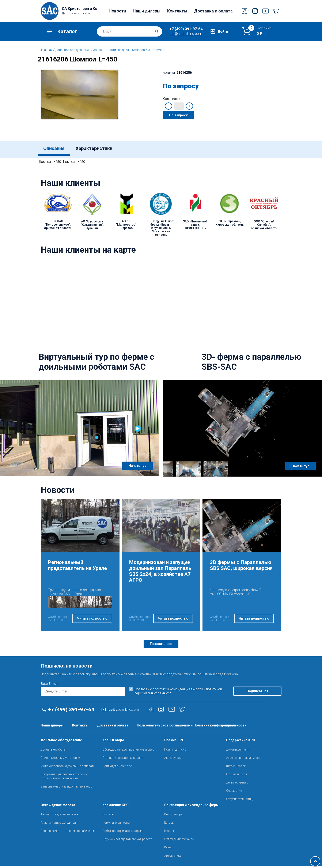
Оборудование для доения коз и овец (128, 751)
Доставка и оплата (213, 11)
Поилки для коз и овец (118, 768)
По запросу (178, 115)
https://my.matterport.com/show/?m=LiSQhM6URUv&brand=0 (236, 594)
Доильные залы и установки (60, 760)
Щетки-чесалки (237, 768)
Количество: (172, 99)
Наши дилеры (147, 11)
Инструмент (156, 50)
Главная (47, 50)
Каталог (67, 31)
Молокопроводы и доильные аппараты (68, 768)
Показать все (161, 646)
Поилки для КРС (175, 751)
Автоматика (173, 857)
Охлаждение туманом (179, 841)
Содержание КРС (241, 742)
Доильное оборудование (73, 50)
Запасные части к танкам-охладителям (68, 833)
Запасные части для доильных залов (119, 50)
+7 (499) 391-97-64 (186, 29)
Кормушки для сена (116, 824)
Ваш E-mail (50, 686)
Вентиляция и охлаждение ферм (191, 807)
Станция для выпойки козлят (123, 760)
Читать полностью (92, 621)
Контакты (177, 11)
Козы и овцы (113, 742)
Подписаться (257, 693)
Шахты (169, 833)
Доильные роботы (53, 751)
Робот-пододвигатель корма (122, 833)
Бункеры (108, 816)
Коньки (169, 849)
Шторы (169, 824)
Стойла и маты (236, 776)
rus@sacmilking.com (186, 34)
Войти (223, 32)
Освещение (234, 793)
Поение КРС (174, 742)
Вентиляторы (174, 816)
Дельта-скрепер (237, 784)
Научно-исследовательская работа (127, 841)
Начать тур (137, 468)
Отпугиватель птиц (239, 801)
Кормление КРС (115, 807)
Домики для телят (238, 751)
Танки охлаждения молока (59, 816)
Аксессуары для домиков (244, 760)
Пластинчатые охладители (59, 824)
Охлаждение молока (58, 807)
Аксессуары (173, 760)
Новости (117, 11)
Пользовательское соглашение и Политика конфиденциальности (192, 727)
